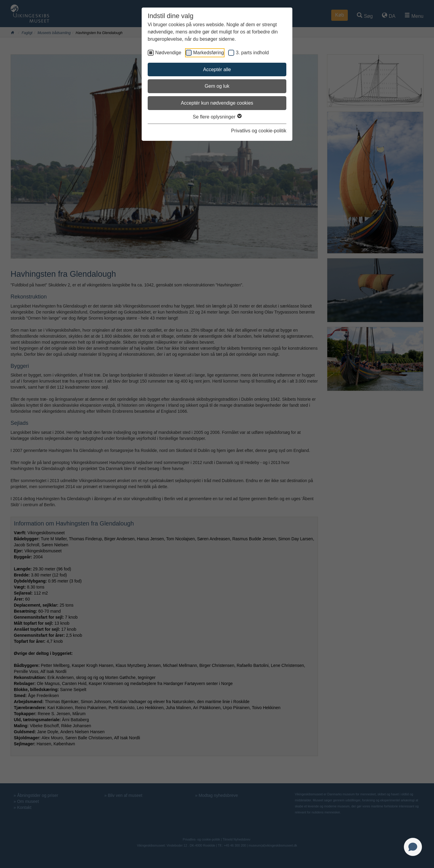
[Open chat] (413, 847)
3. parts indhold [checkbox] (252, 53)
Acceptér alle (217, 69)
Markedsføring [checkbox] (209, 53)
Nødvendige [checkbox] (168, 53)
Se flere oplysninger (217, 117)
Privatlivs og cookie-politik (259, 131)
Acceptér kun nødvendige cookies (217, 103)
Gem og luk (217, 86)
